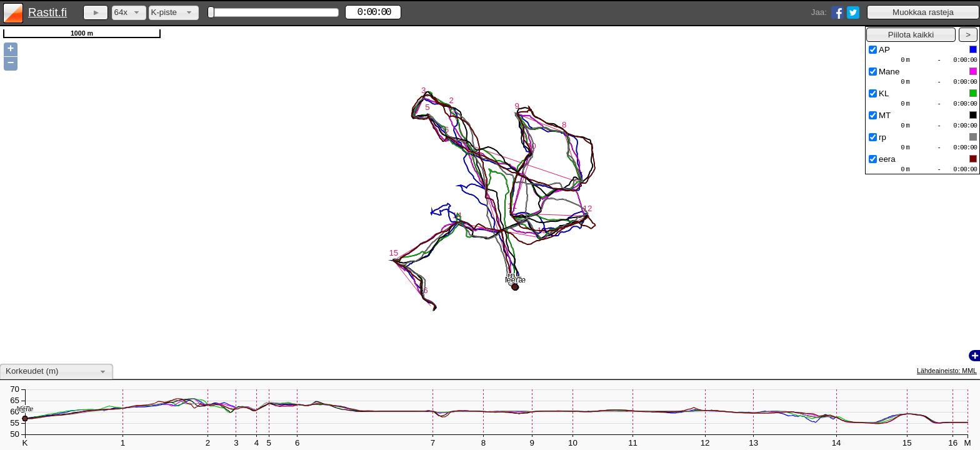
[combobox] (129, 13)
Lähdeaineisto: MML (947, 371)
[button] (923, 12)
